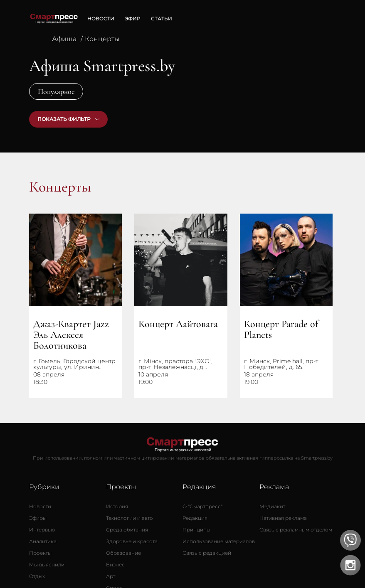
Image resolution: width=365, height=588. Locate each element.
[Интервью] (42, 530)
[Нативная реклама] (283, 518)
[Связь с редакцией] (207, 553)
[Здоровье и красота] (132, 541)
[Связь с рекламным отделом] (296, 530)
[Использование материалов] (219, 541)
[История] (117, 507)
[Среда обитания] (127, 530)
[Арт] (111, 576)
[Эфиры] (38, 518)
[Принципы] (196, 530)
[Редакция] (195, 518)
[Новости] (40, 507)
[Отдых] (37, 576)
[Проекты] (40, 553)
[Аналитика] (43, 541)
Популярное (56, 91)
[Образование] (123, 553)
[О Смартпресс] (202, 507)
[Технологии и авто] (129, 518)
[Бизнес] (115, 565)
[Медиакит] (272, 507)
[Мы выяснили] (47, 565)
